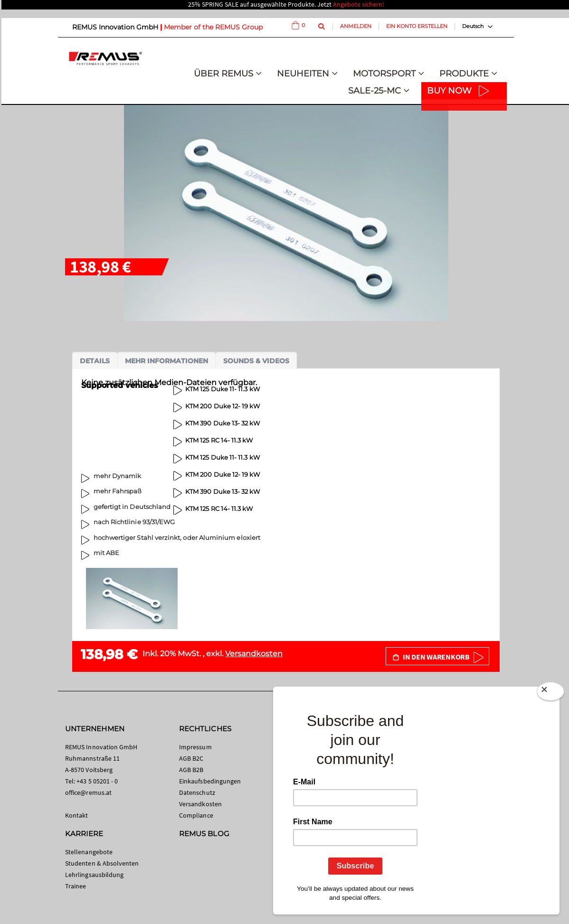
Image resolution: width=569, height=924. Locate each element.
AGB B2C (191, 758)
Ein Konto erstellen (417, 26)
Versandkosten (254, 654)
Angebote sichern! (359, 4)
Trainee (76, 886)
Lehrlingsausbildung (94, 875)
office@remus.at (88, 792)
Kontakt (76, 815)
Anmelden (356, 26)
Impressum (195, 747)
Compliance (196, 815)
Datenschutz (197, 792)
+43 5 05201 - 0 (97, 781)
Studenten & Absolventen (102, 863)
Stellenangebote (89, 852)
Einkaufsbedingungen (210, 781)
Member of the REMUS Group (213, 27)
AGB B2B (191, 770)
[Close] (550, 693)
